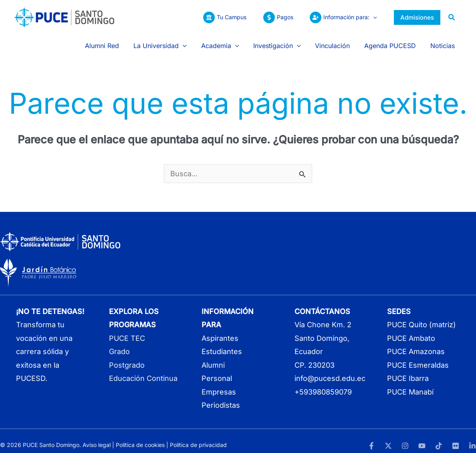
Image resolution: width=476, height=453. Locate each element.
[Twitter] (388, 437)
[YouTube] (422, 437)
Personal (217, 370)
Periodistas (221, 397)
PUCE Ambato (411, 330)
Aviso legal (97, 437)
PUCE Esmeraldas (418, 357)
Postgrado (127, 357)
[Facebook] (371, 437)
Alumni (213, 357)
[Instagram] (405, 437)
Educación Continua (143, 370)
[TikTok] (439, 437)
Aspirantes (220, 330)
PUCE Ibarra (408, 370)
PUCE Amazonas (416, 343)
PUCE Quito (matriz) (422, 317)
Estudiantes (222, 343)
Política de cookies (140, 437)
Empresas (219, 384)
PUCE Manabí (410, 384)
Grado (119, 343)
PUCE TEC (127, 330)
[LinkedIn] (472, 437)
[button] (372, 17)
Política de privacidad (198, 437)
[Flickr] (456, 437)
